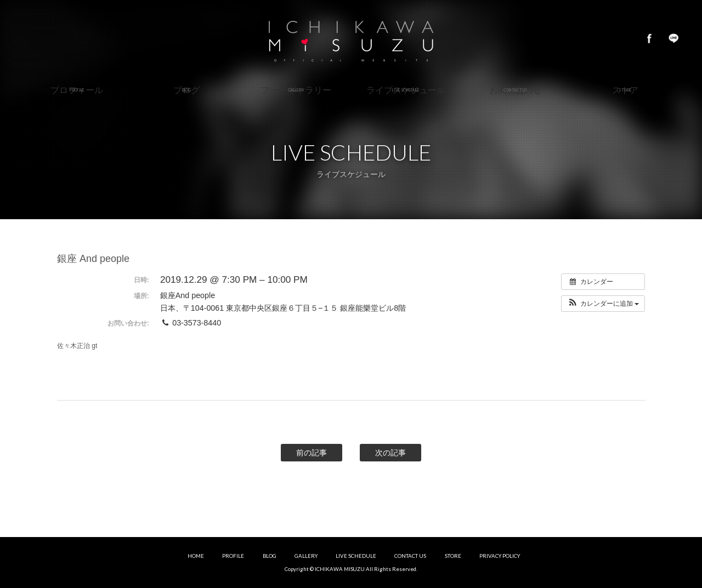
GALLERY (306, 556)
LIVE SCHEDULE (356, 556)
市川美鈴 (351, 38)
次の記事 (390, 453)
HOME (196, 556)
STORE (453, 556)
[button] (603, 304)
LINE (673, 38)
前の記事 (312, 453)
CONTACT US (410, 556)
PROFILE (233, 556)
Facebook (649, 38)
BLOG (270, 556)
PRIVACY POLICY (500, 556)
